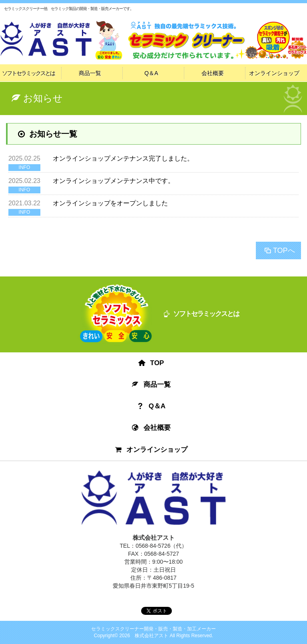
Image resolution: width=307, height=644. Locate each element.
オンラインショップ (274, 73)
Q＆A (151, 73)
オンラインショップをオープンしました (110, 203)
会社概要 (213, 73)
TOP (152, 363)
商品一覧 (90, 73)
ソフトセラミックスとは (28, 73)
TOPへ (279, 250)
